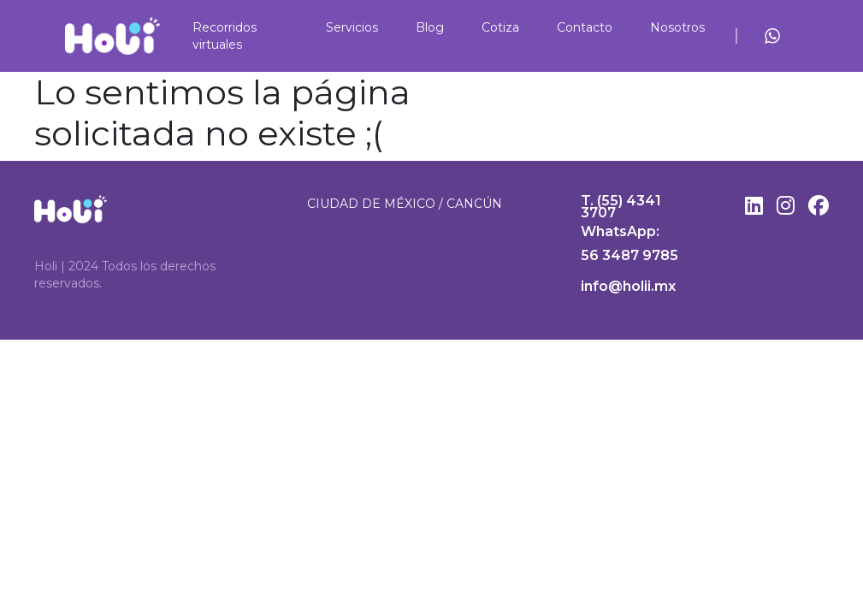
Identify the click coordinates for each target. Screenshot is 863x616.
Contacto (585, 27)
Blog (430, 27)
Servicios (352, 27)
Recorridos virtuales (225, 36)
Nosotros (677, 27)
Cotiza (500, 27)
